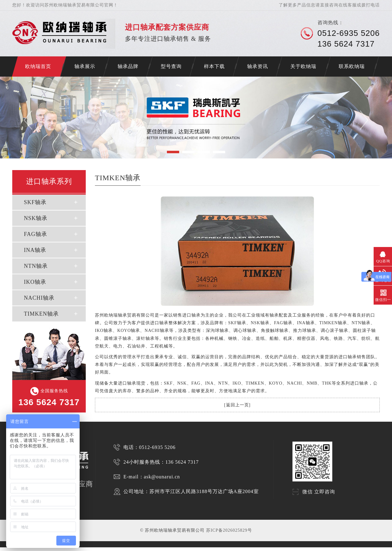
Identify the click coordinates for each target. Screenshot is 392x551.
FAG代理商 (103, 549)
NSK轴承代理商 (128, 549)
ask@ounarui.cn (162, 477)
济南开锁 (4, 549)
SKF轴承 (35, 202)
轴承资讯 (258, 66)
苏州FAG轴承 (60, 549)
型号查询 (171, 66)
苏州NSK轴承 (48, 549)
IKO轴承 (35, 282)
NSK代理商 (93, 549)
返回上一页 (237, 405)
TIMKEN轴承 (41, 314)
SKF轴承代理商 (115, 549)
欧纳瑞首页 (38, 66)
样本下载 (214, 66)
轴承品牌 (128, 66)
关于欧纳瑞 (303, 66)
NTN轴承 (36, 266)
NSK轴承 (36, 218)
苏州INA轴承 (72, 549)
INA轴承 (35, 250)
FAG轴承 (36, 234)
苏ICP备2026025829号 (229, 530)
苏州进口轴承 (24, 549)
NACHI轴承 (39, 298)
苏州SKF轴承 (36, 549)
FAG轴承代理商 (142, 549)
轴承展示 (85, 66)
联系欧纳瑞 (352, 66)
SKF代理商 (82, 549)
